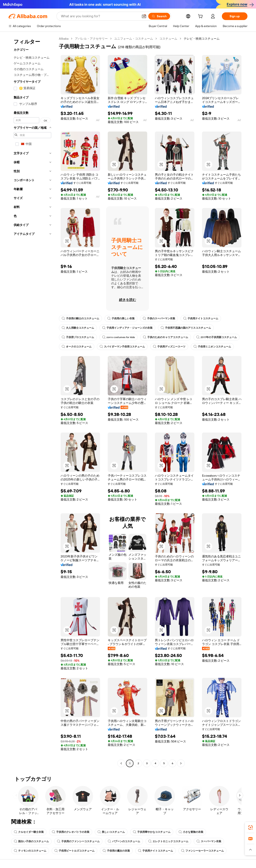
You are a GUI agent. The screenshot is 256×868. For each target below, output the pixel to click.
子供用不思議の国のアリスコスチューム (186, 328)
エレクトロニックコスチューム (168, 841)
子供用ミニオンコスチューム (212, 347)
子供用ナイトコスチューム (201, 318)
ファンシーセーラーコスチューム (202, 851)
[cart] (201, 17)
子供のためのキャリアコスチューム (166, 337)
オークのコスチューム (77, 347)
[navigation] (32, 401)
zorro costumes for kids (119, 337)
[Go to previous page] (121, 763)
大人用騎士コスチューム (78, 328)
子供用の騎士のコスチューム (80, 318)
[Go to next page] (181, 763)
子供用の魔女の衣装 (116, 851)
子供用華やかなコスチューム (152, 832)
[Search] (159, 16)
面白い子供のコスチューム (31, 841)
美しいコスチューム (111, 832)
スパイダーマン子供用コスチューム (122, 347)
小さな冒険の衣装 (191, 832)
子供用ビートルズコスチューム (74, 851)
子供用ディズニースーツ (169, 347)
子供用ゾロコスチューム (78, 337)
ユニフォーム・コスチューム (134, 39)
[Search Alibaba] (100, 16)
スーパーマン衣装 (209, 841)
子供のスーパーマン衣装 (159, 318)
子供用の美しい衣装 (121, 318)
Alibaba (64, 39)
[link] (250, 827)
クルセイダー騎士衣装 (29, 832)
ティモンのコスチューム (30, 851)
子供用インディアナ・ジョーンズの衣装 (127, 328)
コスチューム (168, 39)
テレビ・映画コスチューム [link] (202, 39)
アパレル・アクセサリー (91, 39)
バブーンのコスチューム (124, 841)
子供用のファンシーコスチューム (78, 841)
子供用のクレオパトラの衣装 (71, 832)
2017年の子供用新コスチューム (217, 337)
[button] (144, 16)
